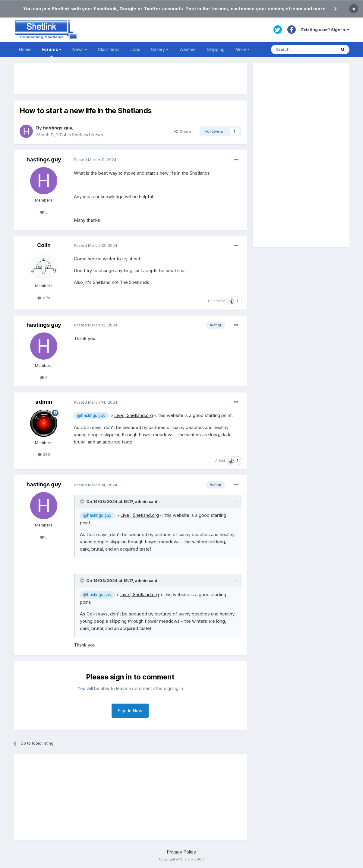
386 (44, 454)
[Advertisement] (130, 79)
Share (183, 131)
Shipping (216, 49)
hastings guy (58, 128)
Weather (188, 49)
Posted (95, 160)
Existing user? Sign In (325, 30)
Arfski (220, 460)
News (80, 49)
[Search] (304, 49)
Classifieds (109, 49)
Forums (52, 52)
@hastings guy (91, 415)
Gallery (160, 49)
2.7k (44, 298)
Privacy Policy (181, 852)
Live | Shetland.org (134, 415)
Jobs (135, 49)
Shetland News (88, 135)
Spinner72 (216, 301)
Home (25, 49)
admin (44, 402)
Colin (44, 245)
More (243, 49)
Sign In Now (130, 711)
